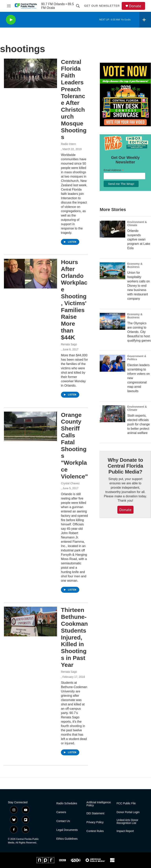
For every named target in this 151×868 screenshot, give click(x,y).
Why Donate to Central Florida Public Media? (125, 466)
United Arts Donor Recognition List (128, 822)
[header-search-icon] (78, 6)
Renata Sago (69, 344)
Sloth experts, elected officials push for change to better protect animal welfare (139, 424)
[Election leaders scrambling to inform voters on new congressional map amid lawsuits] (112, 363)
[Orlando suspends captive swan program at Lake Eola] (112, 229)
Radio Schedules (67, 803)
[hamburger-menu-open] (9, 6)
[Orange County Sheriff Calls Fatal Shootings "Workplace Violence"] (30, 426)
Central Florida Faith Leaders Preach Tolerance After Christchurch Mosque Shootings (74, 100)
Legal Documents (67, 830)
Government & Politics (137, 358)
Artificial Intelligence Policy (99, 804)
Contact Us (63, 821)
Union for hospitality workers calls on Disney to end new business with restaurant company (139, 286)
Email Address (114, 170)
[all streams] (145, 20)
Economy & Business (135, 265)
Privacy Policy (95, 822)
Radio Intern (68, 144)
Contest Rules (95, 831)
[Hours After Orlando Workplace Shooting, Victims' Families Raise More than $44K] (30, 274)
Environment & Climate (137, 224)
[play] (11, 20)
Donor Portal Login (128, 812)
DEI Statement (95, 813)
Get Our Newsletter (102, 6)
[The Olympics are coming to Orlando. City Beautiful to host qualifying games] (112, 321)
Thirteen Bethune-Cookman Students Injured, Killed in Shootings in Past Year (74, 637)
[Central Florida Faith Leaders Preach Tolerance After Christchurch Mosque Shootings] (30, 73)
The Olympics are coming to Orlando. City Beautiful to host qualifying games (139, 332)
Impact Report (125, 831)
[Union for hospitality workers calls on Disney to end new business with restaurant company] (112, 271)
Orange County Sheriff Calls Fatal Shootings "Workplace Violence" (74, 446)
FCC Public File (126, 803)
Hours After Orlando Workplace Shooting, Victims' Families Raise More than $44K (74, 300)
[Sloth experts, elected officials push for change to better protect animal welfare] (112, 414)
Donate (135, 6)
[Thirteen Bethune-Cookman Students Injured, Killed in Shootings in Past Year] (30, 621)
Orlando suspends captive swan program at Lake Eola (139, 239)
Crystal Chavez (70, 483)
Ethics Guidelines (67, 839)
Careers (61, 812)
